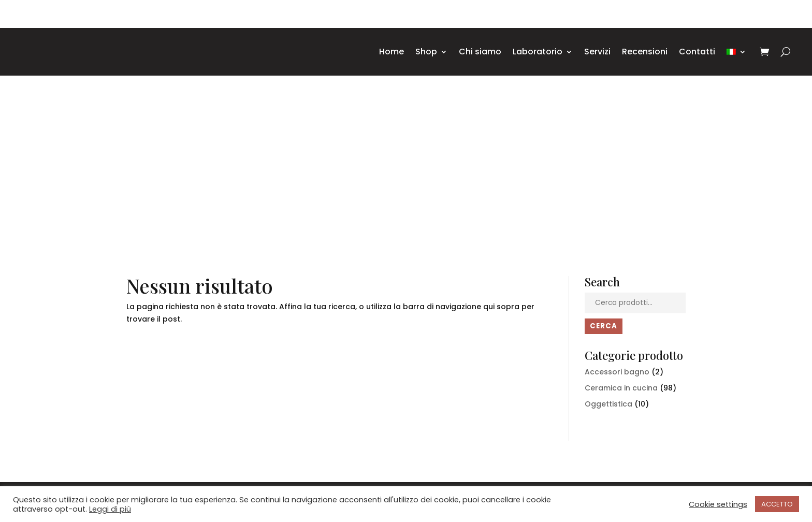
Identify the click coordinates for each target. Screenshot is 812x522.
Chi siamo (480, 52)
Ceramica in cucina (621, 388)
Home (392, 52)
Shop (426, 52)
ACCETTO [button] (777, 504)
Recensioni (645, 52)
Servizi (597, 52)
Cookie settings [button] (718, 504)
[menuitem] (736, 52)
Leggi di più (110, 509)
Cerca (604, 326)
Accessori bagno (617, 372)
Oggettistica (608, 404)
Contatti (697, 52)
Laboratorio (538, 52)
